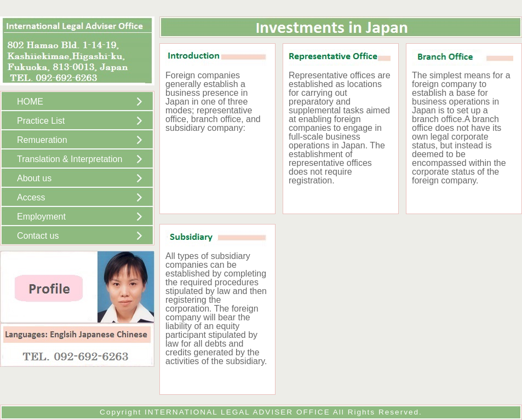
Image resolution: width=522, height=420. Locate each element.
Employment (41, 217)
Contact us (38, 236)
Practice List (41, 121)
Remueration (42, 140)
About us (34, 178)
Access (31, 197)
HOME (30, 102)
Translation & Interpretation (70, 159)
